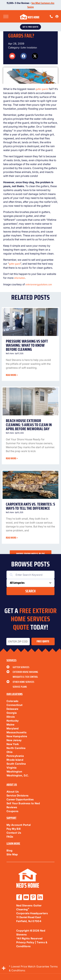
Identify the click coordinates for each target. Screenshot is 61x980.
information (20, 278)
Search (30, 591)
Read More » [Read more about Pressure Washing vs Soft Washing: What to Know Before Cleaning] (12, 375)
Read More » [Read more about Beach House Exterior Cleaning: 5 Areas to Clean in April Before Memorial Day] (12, 458)
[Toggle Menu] (6, 17)
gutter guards (42, 89)
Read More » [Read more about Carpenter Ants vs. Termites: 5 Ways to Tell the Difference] (12, 538)
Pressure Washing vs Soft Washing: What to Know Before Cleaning (27, 345)
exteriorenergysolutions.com (39, 284)
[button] (12, 56)
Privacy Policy (25, 942)
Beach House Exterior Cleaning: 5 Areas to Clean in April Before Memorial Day (29, 425)
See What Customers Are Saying (41, 5)
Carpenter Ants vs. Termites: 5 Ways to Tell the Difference (30, 506)
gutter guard (15, 264)
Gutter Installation (29, 48)
